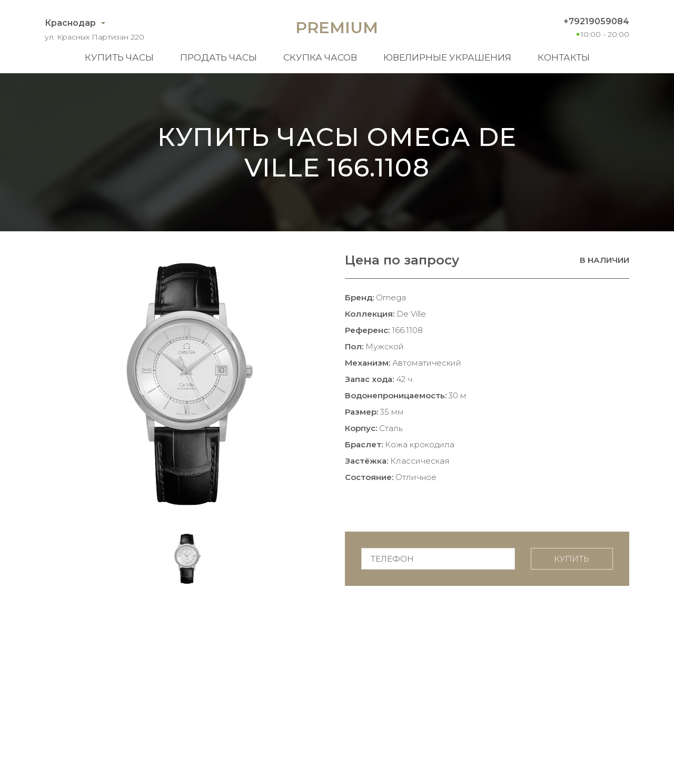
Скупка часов (320, 57)
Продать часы (219, 57)
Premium (337, 28)
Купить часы (119, 57)
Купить (572, 559)
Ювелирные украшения (447, 57)
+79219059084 (596, 21)
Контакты (564, 57)
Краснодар (70, 23)
